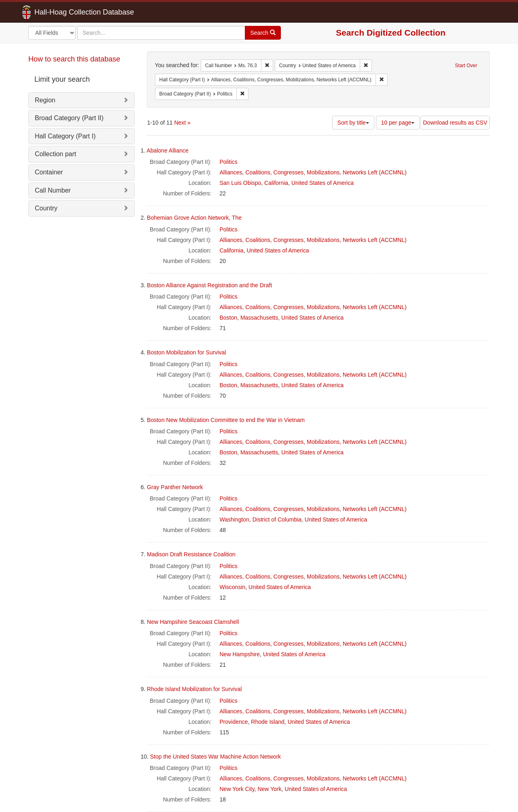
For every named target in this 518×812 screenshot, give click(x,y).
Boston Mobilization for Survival (186, 352)
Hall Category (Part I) (65, 136)
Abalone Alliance (168, 151)
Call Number (53, 190)
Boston (229, 318)
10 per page (398, 123)
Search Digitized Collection (391, 33)
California (276, 183)
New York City (237, 789)
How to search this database (74, 59)
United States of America (323, 183)
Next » (182, 123)
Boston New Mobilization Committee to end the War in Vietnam (226, 420)
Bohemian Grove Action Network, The (194, 218)
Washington (235, 519)
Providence (234, 722)
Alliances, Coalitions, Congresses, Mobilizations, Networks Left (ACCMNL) (313, 172)
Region (45, 100)
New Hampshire (240, 654)
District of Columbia (277, 519)
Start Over (466, 66)
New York (269, 789)
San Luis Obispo (241, 183)
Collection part (55, 154)
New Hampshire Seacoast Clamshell (193, 622)
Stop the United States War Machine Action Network (215, 757)
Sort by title (353, 123)
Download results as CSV (455, 123)
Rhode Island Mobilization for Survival (194, 689)
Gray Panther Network (175, 487)
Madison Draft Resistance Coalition (191, 554)
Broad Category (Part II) (69, 118)
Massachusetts (259, 318)
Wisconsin (233, 587)
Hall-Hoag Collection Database (59, 12)
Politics (229, 162)
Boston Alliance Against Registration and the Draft (209, 285)
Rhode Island (268, 722)
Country (46, 208)
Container (49, 172)
